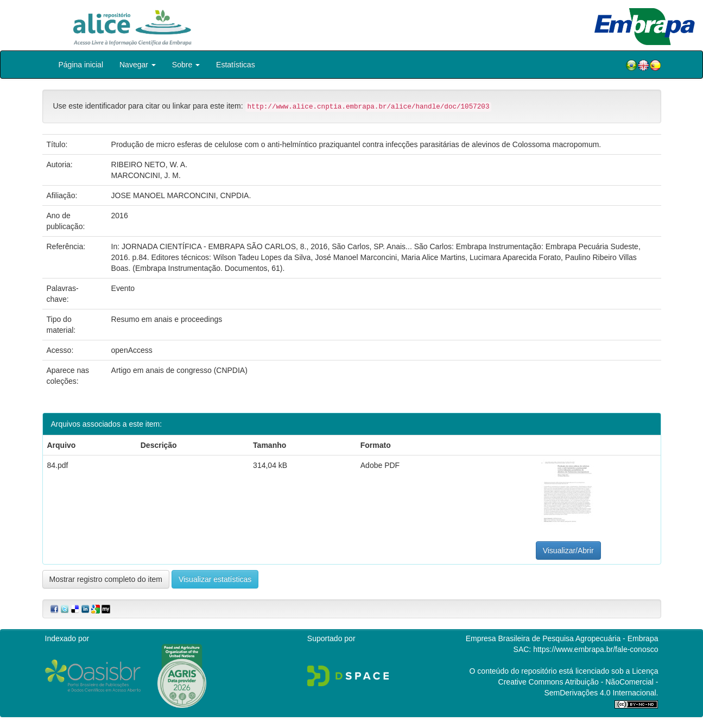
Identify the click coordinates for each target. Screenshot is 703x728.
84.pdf (58, 465)
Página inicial (81, 65)
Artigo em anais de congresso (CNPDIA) (179, 370)
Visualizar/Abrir (568, 550)
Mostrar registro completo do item (106, 579)
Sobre (186, 65)
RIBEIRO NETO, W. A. (150, 164)
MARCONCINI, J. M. (146, 175)
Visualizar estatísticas (215, 579)
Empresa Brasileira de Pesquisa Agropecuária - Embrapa (562, 638)
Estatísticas (236, 65)
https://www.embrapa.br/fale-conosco (596, 649)
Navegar (138, 65)
